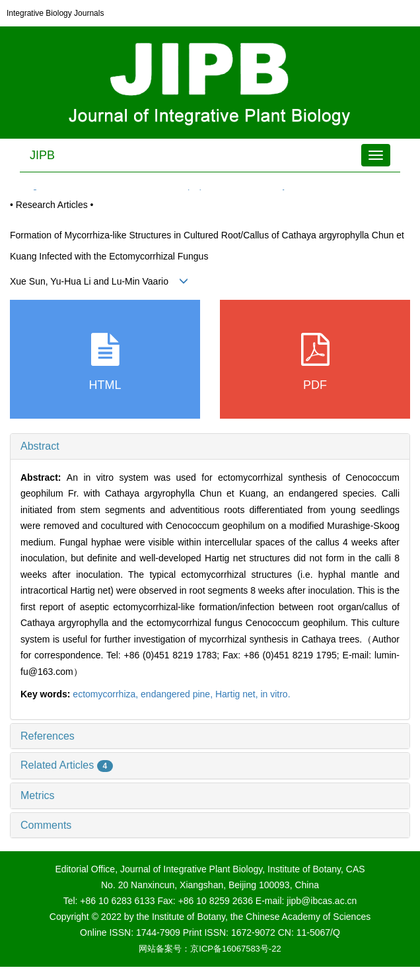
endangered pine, (178, 694)
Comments (46, 825)
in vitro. (275, 694)
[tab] (210, 446)
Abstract (40, 446)
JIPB (42, 155)
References (48, 736)
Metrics (38, 795)
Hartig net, (238, 694)
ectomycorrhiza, (107, 694)
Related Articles (67, 765)
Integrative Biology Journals (55, 13)
